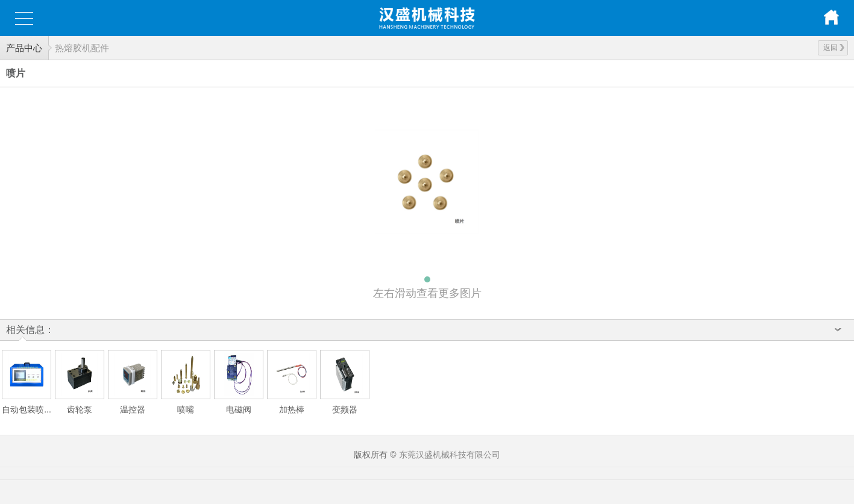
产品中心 (24, 48)
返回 (834, 48)
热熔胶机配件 (82, 48)
